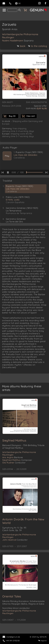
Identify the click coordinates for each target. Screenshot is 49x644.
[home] (4, 10)
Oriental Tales (12, 596)
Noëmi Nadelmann (18, 41)
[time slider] (34, 172)
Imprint (42, 641)
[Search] (12, 10)
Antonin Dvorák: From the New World (23, 521)
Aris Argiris (13, 457)
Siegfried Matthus (14, 440)
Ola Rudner (14, 463)
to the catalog (37, 46)
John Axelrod (15, 540)
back (21, 46)
